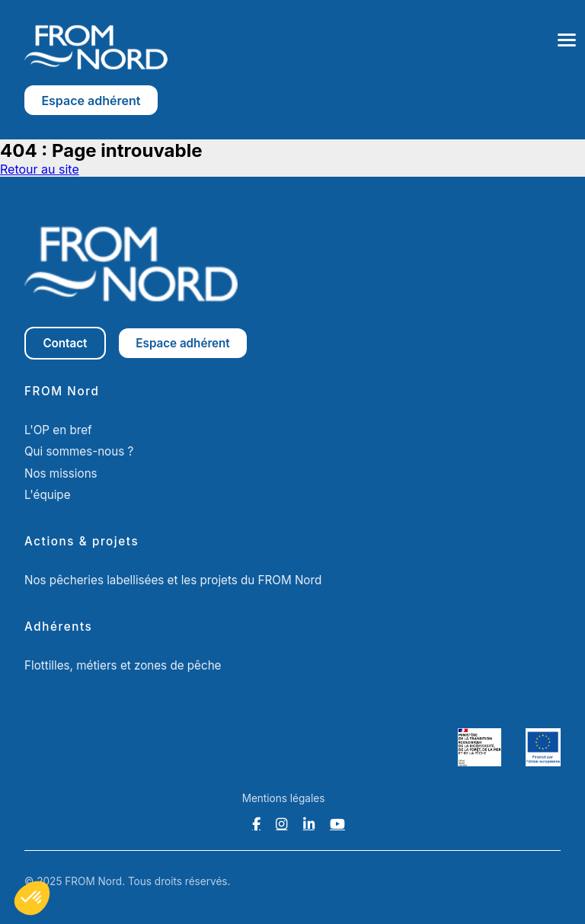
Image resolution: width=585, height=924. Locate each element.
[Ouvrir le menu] (567, 40)
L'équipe (48, 495)
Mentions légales (284, 798)
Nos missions (61, 473)
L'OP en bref (58, 430)
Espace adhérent (91, 101)
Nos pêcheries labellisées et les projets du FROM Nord (173, 580)
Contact (65, 343)
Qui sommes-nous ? (79, 451)
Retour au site (40, 169)
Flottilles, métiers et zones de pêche (123, 665)
